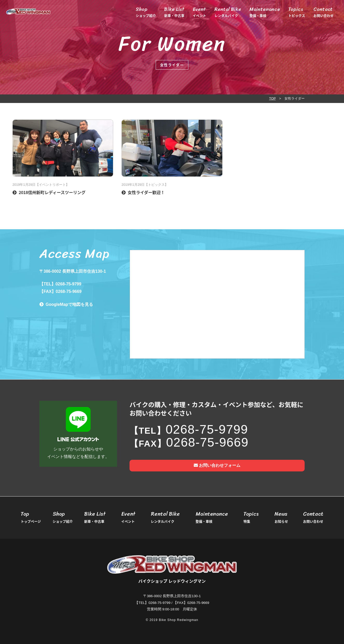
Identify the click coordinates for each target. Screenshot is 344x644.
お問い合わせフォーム (217, 465)
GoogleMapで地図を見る (69, 304)
